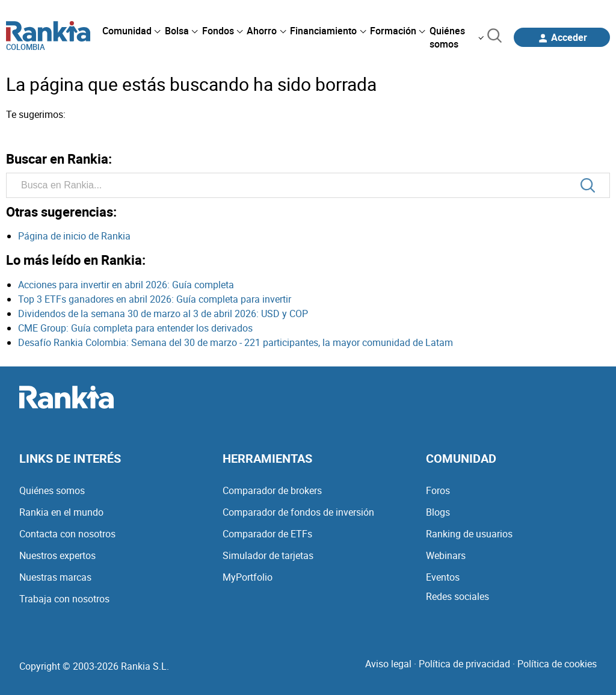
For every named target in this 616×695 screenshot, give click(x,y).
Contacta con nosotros (67, 534)
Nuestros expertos (57, 555)
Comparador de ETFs (267, 534)
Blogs (438, 512)
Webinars (446, 555)
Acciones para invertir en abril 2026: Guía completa (126, 285)
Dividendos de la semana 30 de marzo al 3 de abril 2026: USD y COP (163, 314)
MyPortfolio (248, 577)
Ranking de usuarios (469, 534)
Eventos (443, 577)
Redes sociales (457, 596)
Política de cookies (557, 664)
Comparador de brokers (272, 490)
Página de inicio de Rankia (74, 236)
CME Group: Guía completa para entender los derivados (135, 328)
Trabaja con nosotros (64, 599)
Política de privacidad (464, 664)
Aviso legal (388, 664)
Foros (438, 490)
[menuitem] (131, 31)
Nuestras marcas (55, 577)
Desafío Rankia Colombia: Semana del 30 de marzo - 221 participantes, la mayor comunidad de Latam (236, 342)
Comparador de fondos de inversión (298, 512)
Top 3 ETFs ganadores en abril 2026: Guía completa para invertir (155, 299)
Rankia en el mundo (61, 512)
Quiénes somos (52, 490)
